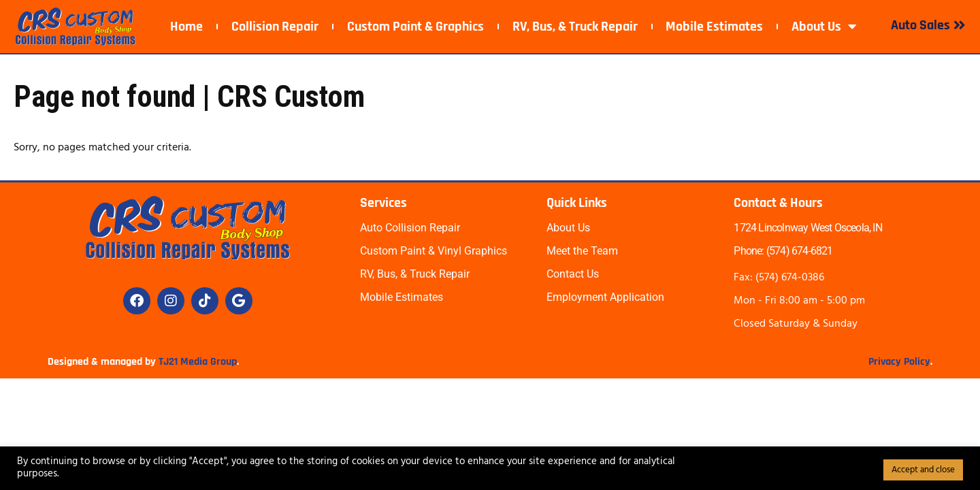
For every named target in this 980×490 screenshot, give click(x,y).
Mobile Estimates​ (714, 27)
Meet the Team (582, 251)
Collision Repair (275, 27)
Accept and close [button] (923, 470)
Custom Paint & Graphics (415, 27)
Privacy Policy (899, 362)
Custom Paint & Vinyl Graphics (434, 251)
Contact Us (573, 274)
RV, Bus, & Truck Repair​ (575, 27)
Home (186, 27)
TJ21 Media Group (198, 362)
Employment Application (605, 297)
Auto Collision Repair (410, 228)
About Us (824, 27)
